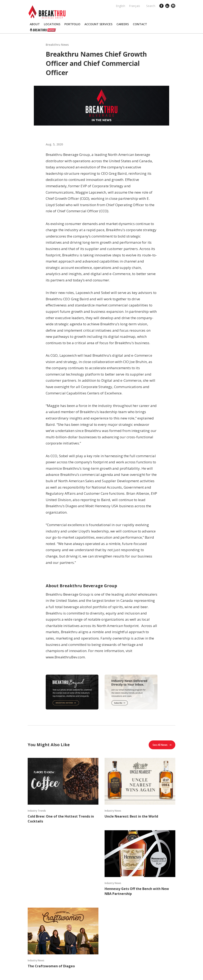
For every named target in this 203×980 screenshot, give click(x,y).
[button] (35, 24)
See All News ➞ (162, 745)
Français (135, 6)
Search (151, 6)
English (120, 6)
